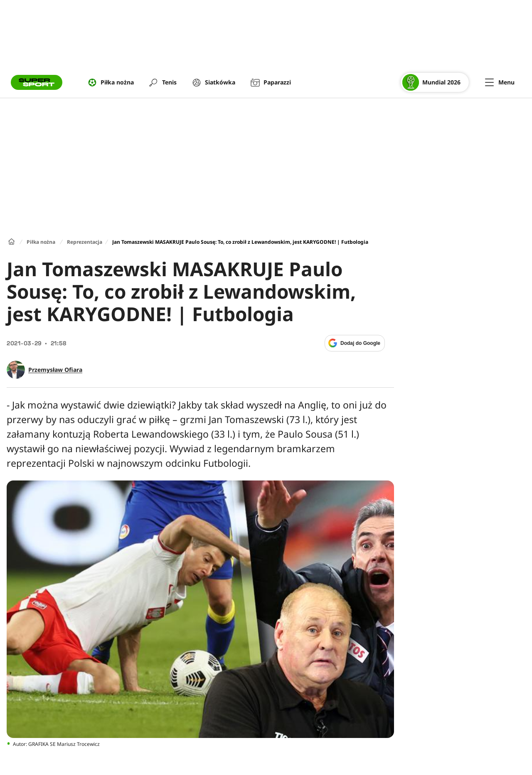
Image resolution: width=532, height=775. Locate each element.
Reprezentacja (85, 242)
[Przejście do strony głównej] (37, 82)
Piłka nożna (41, 242)
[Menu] (500, 82)
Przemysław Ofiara (55, 370)
